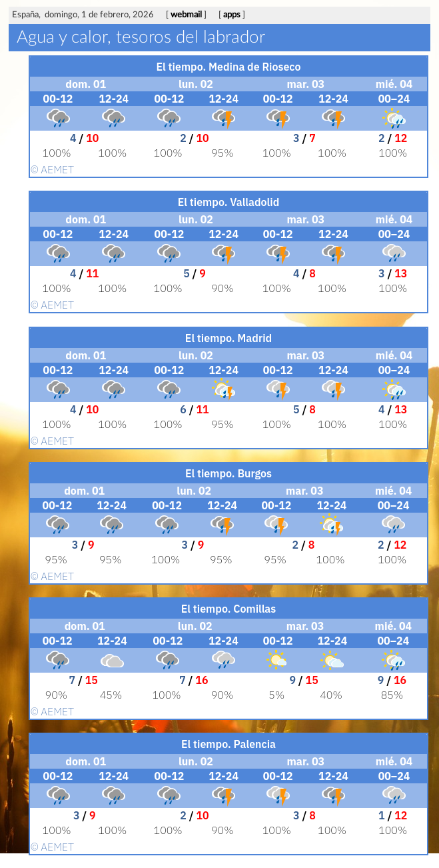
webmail (186, 15)
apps (232, 15)
